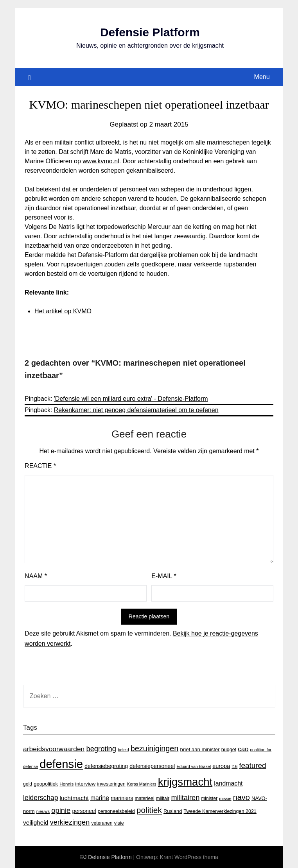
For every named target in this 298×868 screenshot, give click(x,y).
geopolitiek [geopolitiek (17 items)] (46, 784)
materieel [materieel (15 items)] (145, 798)
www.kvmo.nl (101, 161)
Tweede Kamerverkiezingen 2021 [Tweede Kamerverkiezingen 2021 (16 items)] (220, 811)
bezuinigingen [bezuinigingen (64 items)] (155, 748)
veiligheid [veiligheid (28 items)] (36, 822)
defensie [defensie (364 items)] (61, 764)
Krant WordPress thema (189, 857)
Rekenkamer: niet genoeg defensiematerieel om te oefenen (136, 410)
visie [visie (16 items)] (119, 823)
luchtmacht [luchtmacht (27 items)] (74, 798)
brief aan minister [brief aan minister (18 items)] (200, 749)
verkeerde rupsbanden (225, 264)
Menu (262, 77)
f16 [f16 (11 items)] (234, 766)
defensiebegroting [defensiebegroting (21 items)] (106, 766)
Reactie (40, 466)
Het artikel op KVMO (63, 311)
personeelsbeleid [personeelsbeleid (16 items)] (116, 811)
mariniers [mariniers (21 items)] (122, 798)
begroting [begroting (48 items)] (101, 749)
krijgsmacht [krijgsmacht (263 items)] (185, 782)
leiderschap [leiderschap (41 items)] (40, 798)
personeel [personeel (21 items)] (84, 811)
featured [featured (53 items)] (252, 765)
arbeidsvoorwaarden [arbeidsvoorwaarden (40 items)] (54, 749)
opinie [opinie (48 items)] (61, 810)
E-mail (164, 576)
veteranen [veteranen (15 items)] (102, 823)
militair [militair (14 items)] (163, 798)
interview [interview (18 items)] (85, 784)
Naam (36, 576)
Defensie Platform (150, 32)
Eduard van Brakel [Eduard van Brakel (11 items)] (194, 766)
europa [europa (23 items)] (221, 766)
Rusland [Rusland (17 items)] (173, 811)
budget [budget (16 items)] (229, 750)
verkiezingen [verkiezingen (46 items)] (70, 822)
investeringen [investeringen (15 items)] (111, 784)
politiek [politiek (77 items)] (149, 810)
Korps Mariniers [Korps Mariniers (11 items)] (142, 784)
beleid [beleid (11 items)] (123, 750)
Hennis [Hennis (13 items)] (66, 784)
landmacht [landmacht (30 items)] (228, 783)
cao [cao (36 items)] (243, 749)
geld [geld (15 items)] (28, 784)
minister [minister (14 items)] (209, 798)
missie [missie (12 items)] (225, 798)
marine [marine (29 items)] (100, 798)
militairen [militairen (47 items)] (185, 797)
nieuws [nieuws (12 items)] (43, 811)
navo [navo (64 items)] (241, 797)
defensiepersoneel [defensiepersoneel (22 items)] (152, 766)
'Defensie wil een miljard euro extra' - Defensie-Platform (131, 399)
